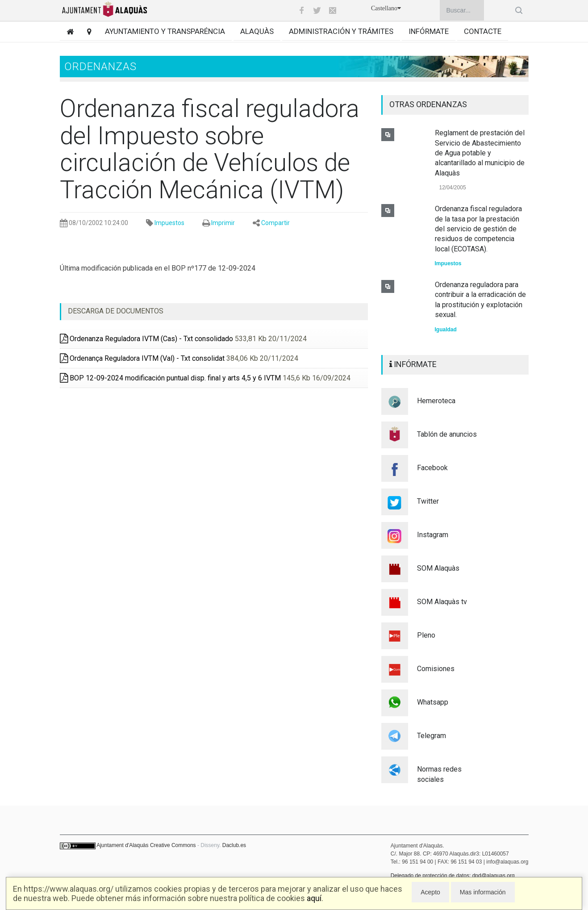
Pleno (426, 635)
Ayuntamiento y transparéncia (165, 31)
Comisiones (436, 669)
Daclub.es (234, 845)
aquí (314, 898)
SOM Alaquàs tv (442, 602)
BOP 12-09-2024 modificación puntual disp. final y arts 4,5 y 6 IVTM (170, 378)
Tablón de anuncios (447, 434)
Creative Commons (173, 845)
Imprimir (223, 223)
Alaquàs (257, 31)
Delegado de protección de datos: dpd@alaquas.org (453, 876)
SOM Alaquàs (438, 568)
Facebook (432, 468)
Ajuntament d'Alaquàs (122, 845)
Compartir (275, 223)
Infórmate (429, 31)
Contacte (483, 31)
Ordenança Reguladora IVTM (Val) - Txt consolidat (142, 358)
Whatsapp (433, 702)
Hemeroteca (436, 401)
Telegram (432, 736)
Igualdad (446, 330)
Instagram (433, 535)
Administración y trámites (341, 31)
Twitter (428, 501)
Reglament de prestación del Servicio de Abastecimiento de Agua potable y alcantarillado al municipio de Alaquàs (480, 153)
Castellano (386, 8)
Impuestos (169, 223)
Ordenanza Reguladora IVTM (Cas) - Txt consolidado (146, 339)
